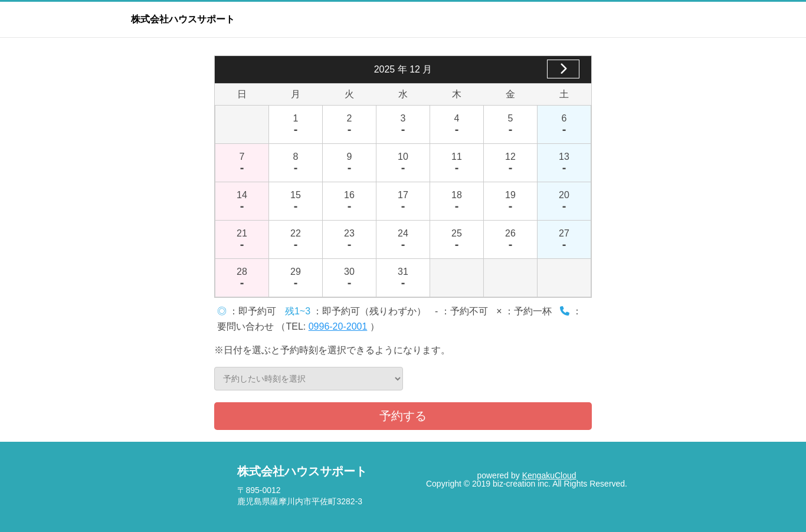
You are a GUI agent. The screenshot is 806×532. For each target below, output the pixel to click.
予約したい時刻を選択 (309, 379)
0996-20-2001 (338, 326)
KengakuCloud (549, 475)
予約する (403, 416)
